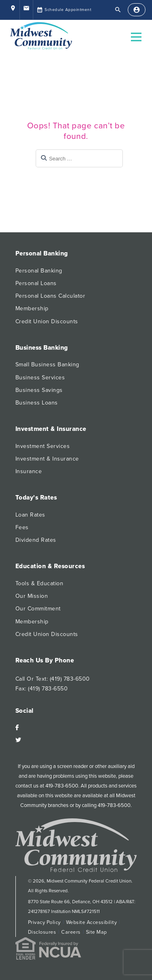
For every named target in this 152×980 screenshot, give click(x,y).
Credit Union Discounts (47, 321)
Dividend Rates (36, 540)
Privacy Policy (44, 922)
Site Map (96, 932)
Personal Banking (39, 271)
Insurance (29, 471)
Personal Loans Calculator (50, 296)
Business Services (40, 378)
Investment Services (43, 446)
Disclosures (42, 932)
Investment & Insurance (47, 459)
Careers (71, 932)
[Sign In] (137, 10)
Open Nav (140, 32)
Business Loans (37, 403)
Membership (32, 308)
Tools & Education (40, 583)
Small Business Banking (47, 365)
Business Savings (39, 390)
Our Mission (32, 596)
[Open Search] (118, 10)
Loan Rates (30, 515)
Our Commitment (38, 609)
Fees (22, 527)
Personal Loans (36, 283)
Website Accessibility (92, 922)
